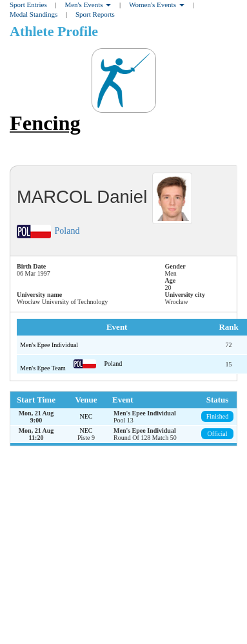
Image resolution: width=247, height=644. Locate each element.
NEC (86, 416)
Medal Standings (34, 14)
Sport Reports (95, 14)
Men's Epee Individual (49, 345)
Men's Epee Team (44, 368)
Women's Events (157, 5)
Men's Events (88, 5)
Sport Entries (28, 5)
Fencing (45, 123)
